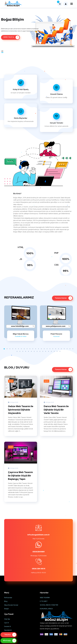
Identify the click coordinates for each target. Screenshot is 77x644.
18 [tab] (53, 349)
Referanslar (8, 598)
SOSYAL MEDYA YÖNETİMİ (49, 605)
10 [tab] (30, 349)
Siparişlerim (8, 630)
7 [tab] (21, 349)
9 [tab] (27, 349)
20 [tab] (59, 349)
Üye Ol (6, 623)
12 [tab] (36, 349)
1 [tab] (4, 349)
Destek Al (7, 626)
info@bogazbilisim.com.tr (39, 535)
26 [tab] (17, 351)
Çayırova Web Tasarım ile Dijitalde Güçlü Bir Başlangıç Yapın (20, 476)
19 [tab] (56, 349)
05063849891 (39, 552)
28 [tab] (23, 351)
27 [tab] (20, 351)
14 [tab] (41, 349)
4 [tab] (13, 349)
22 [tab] (64, 349)
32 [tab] (34, 351)
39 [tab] (54, 351)
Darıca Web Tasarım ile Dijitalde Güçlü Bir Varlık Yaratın (56, 410)
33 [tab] (37, 351)
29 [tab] (26, 351)
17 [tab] (50, 349)
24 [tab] (70, 349)
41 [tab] (60, 351)
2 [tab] (7, 349)
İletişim (7, 609)
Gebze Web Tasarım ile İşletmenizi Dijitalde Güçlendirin (21, 410)
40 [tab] (57, 351)
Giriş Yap (7, 619)
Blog (11, 381)
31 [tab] (31, 351)
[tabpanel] (21, 323)
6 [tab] (18, 349)
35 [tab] (43, 351)
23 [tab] (67, 349)
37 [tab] (49, 351)
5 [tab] (16, 349)
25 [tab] (73, 349)
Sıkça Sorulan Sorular (11, 605)
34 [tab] (40, 351)
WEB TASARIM (45, 598)
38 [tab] (51, 351)
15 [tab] (44, 349)
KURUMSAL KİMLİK (46, 609)
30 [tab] (28, 351)
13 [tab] (38, 349)
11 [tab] (33, 349)
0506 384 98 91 (39, 569)
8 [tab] (24, 349)
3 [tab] (10, 349)
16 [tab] (47, 349)
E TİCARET (44, 601)
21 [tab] (61, 349)
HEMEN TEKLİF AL (11, 37)
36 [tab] (46, 351)
